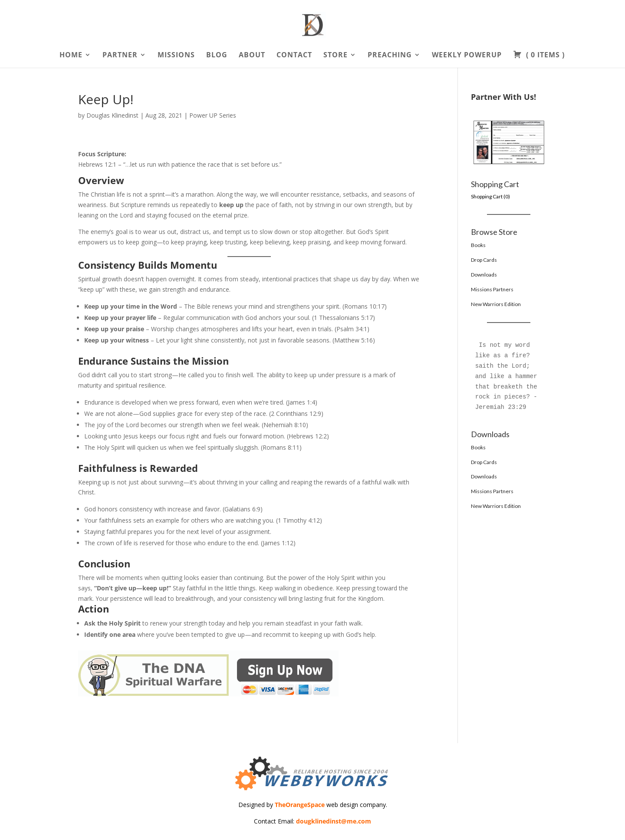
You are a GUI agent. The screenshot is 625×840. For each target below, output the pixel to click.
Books (478, 245)
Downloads (484, 275)
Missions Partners (492, 289)
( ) (539, 56)
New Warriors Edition (496, 304)
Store (336, 56)
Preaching (390, 56)
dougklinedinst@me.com (334, 821)
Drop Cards (484, 260)
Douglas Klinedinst (112, 115)
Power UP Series (213, 115)
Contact (294, 56)
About (252, 56)
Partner (120, 56)
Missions (176, 56)
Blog (217, 56)
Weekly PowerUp (467, 56)
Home (71, 56)
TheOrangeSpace (300, 805)
